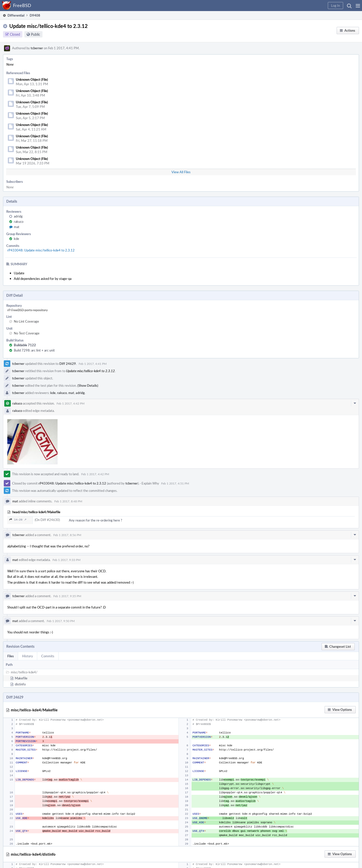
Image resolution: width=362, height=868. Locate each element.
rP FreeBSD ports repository (28, 310)
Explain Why (150, 483)
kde (16, 239)
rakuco (19, 222)
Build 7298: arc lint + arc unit (34, 350)
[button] (358, 6)
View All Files (181, 172)
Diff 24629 (68, 364)
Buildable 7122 (25, 345)
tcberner (37, 48)
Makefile (21, 678)
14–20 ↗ (18, 520)
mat (17, 227)
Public (36, 34)
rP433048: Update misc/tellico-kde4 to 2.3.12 (41, 250)
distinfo (20, 684)
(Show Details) (88, 385)
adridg (18, 216)
